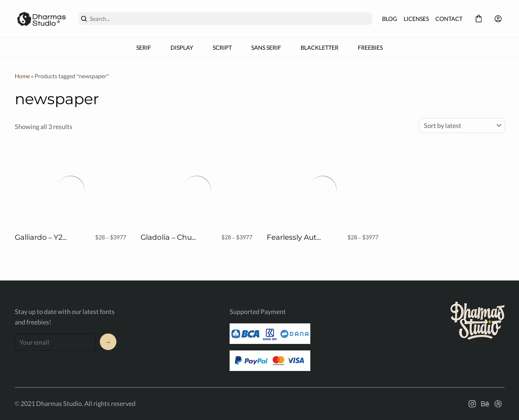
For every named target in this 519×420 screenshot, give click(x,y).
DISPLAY (182, 47)
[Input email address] (55, 342)
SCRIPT (222, 47)
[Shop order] (462, 125)
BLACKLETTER (320, 47)
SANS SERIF (266, 47)
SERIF (144, 47)
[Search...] (229, 19)
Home (22, 76)
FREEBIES (370, 47)
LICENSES (416, 19)
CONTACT (449, 19)
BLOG (390, 19)
